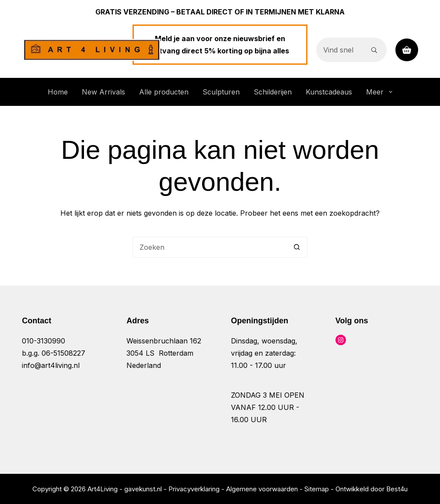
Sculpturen (221, 92)
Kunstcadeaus (329, 92)
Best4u (397, 489)
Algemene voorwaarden (262, 489)
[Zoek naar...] (339, 50)
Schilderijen (273, 92)
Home (58, 92)
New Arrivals (103, 92)
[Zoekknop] (374, 50)
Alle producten (164, 92)
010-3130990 (44, 341)
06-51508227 (63, 353)
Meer (381, 92)
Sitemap (317, 489)
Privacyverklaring (194, 489)
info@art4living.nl (51, 365)
